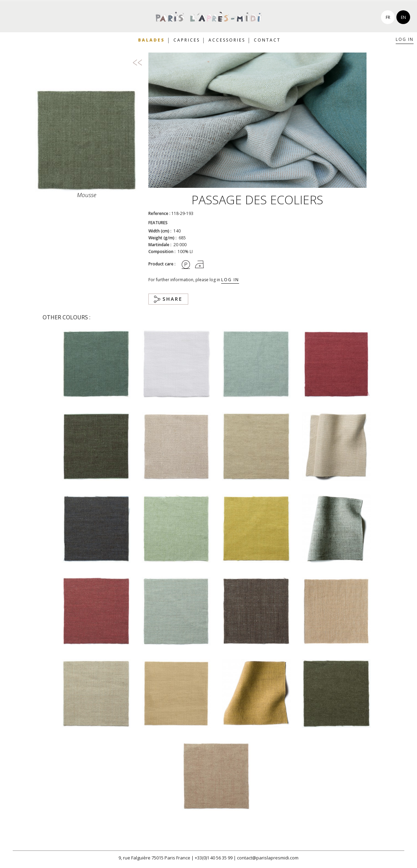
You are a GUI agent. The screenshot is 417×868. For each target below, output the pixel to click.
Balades (151, 40)
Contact (267, 40)
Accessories (227, 40)
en (403, 17)
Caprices (187, 40)
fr (388, 17)
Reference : (159, 213)
